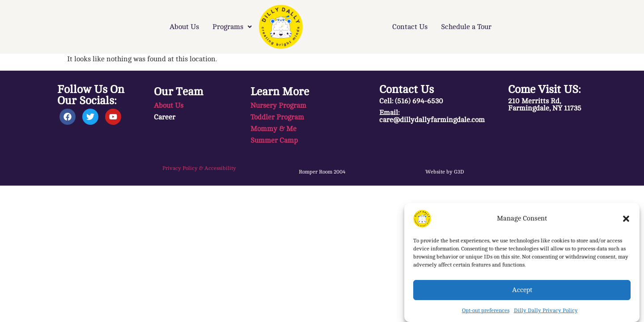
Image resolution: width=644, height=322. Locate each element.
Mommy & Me (273, 129)
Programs (232, 27)
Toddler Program (277, 117)
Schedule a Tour (466, 27)
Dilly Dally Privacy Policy (546, 310)
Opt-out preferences (486, 310)
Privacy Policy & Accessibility (199, 168)
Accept (522, 290)
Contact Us (410, 27)
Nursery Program (278, 106)
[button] (626, 219)
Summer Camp (274, 140)
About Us (184, 27)
